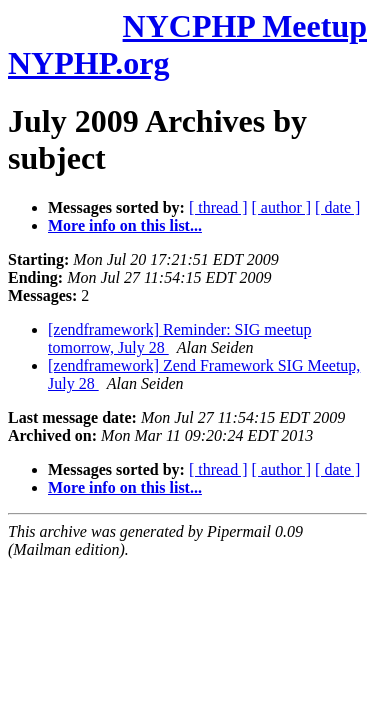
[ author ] (282, 207)
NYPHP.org (88, 63)
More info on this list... (125, 225)
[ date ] (337, 207)
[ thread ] (218, 207)
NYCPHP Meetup (245, 26)
